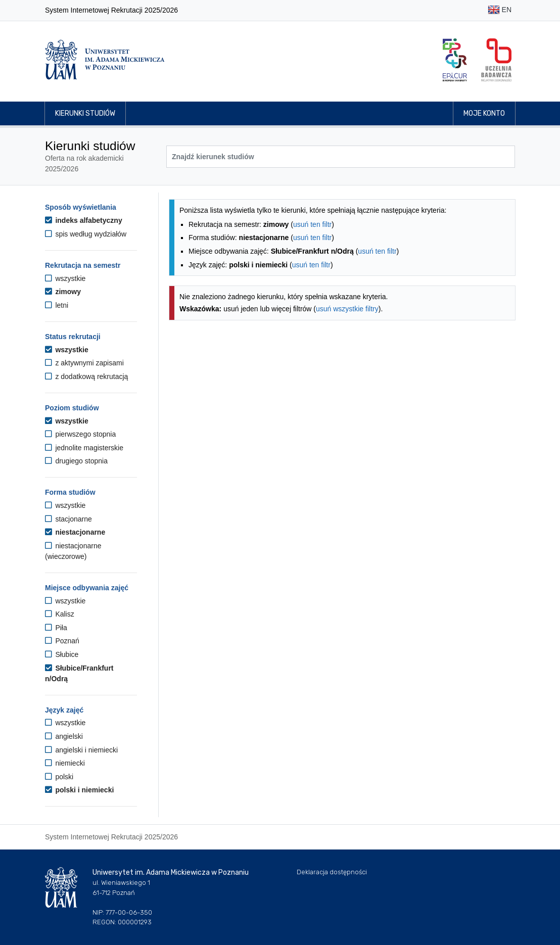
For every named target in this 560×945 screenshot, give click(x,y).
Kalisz (60, 614)
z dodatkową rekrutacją (86, 376)
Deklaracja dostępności (332, 872)
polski (59, 777)
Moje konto (484, 113)
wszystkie (65, 278)
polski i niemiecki (79, 790)
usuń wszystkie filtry (347, 309)
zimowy (63, 292)
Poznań (62, 641)
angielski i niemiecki (81, 750)
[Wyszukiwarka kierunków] (341, 157)
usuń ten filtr (312, 224)
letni (57, 305)
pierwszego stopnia (80, 434)
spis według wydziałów (86, 234)
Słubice (62, 654)
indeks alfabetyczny (84, 220)
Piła (56, 628)
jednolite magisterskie (84, 448)
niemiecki (65, 763)
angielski (64, 736)
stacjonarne (68, 519)
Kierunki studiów (85, 113)
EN (500, 10)
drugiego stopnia (76, 461)
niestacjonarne (75, 532)
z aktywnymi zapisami (84, 363)
